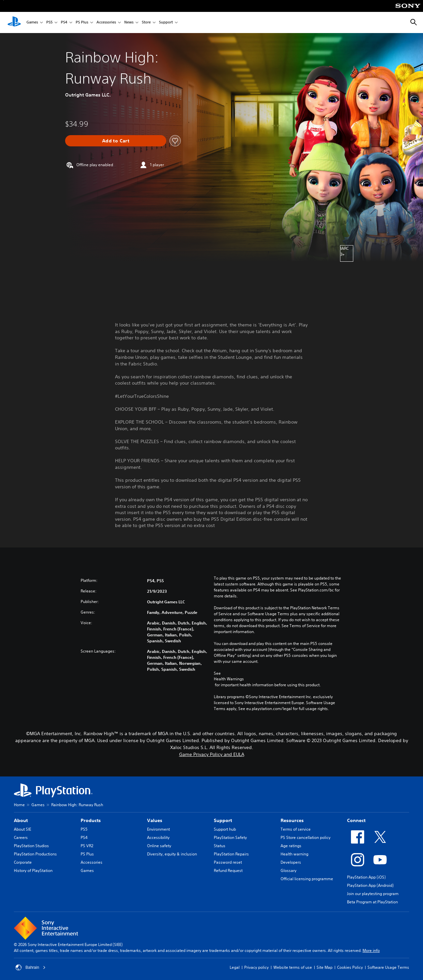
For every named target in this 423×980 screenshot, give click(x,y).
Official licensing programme (307, 879)
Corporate (23, 862)
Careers (21, 837)
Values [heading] (155, 820)
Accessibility (158, 837)
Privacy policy (256, 967)
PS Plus (82, 23)
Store (146, 23)
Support (166, 23)
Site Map (325, 967)
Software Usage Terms (388, 967)
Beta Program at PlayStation (372, 902)
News (129, 23)
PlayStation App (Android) (370, 885)
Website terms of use (293, 967)
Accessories (106, 23)
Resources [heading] (292, 820)
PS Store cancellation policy (306, 837)
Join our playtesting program (373, 894)
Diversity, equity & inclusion (172, 854)
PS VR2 (87, 846)
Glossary (288, 870)
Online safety (159, 846)
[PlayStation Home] (14, 22)
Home (19, 805)
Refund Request (228, 870)
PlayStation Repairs (231, 854)
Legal (235, 967)
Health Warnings (229, 679)
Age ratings (291, 846)
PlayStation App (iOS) (366, 877)
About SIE (22, 829)
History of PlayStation (33, 870)
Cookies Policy (350, 967)
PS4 (64, 23)
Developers (291, 862)
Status (220, 846)
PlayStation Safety (230, 837)
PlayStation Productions (35, 854)
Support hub (225, 829)
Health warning (294, 854)
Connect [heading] (356, 820)
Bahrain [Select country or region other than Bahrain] (31, 967)
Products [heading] (91, 820)
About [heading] (21, 820)
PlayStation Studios (31, 846)
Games (32, 23)
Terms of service (296, 829)
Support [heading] (223, 820)
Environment (158, 829)
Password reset (228, 862)
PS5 (49, 23)
